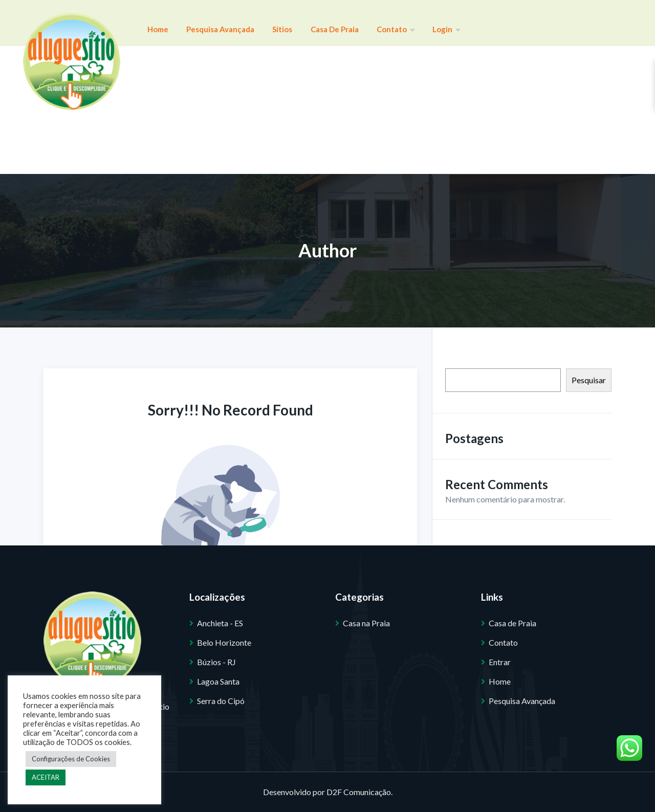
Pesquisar (589, 380)
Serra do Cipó (221, 701)
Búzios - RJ (216, 662)
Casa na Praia (366, 623)
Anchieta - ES (220, 623)
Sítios (258, 23)
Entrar (500, 662)
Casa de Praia (300, 23)
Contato (351, 23)
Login (392, 23)
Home (153, 23)
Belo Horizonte (224, 642)
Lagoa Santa (218, 681)
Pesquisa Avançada (205, 23)
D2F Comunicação (359, 792)
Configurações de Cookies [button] (71, 759)
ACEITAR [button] (46, 777)
